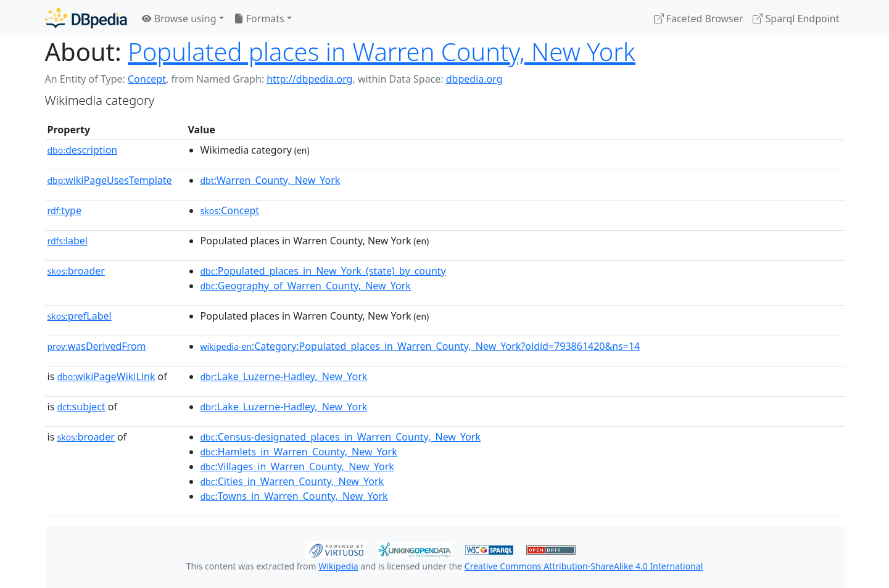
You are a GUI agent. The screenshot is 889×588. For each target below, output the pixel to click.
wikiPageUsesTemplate (110, 180)
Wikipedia (338, 566)
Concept (147, 79)
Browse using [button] (179, 19)
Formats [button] (259, 19)
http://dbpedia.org (309, 79)
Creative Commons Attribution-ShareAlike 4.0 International (584, 566)
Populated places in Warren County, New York (382, 52)
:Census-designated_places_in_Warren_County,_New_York (341, 437)
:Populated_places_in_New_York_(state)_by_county (323, 271)
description (83, 150)
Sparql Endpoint (796, 19)
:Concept (230, 210)
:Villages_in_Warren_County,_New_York (297, 466)
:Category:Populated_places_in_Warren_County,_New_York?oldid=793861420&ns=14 (420, 346)
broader (76, 271)
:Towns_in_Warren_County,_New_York (294, 496)
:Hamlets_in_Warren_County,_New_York (299, 452)
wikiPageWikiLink (106, 376)
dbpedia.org (474, 79)
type (65, 210)
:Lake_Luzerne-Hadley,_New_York (284, 376)
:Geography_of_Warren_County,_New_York (306, 286)
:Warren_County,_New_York (271, 180)
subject (81, 407)
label (68, 241)
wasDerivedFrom (97, 346)
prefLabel (80, 316)
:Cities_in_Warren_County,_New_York (292, 481)
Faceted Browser (699, 19)
